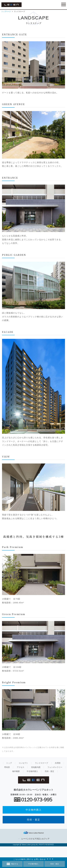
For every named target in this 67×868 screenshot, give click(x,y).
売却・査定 (55, 864)
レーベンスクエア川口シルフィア (35, 839)
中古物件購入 (33, 864)
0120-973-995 (37, 799)
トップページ (6, 11)
